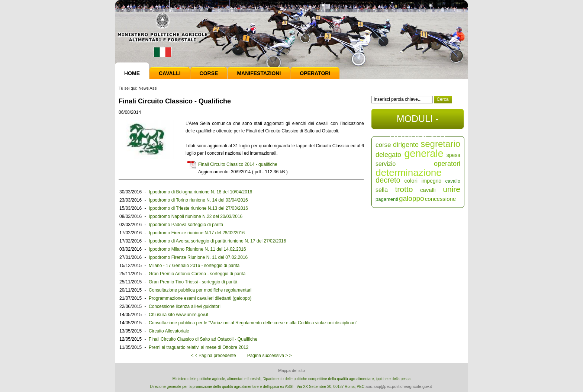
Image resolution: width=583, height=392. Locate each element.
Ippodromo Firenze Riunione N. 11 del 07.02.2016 (198, 257)
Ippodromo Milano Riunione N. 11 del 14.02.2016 (197, 249)
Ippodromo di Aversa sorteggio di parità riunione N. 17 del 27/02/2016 (217, 241)
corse (383, 145)
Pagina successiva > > (270, 356)
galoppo (412, 198)
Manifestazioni (259, 73)
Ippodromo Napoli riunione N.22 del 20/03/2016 (196, 216)
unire (452, 189)
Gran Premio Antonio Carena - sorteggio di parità (197, 274)
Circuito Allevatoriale (169, 331)
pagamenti (387, 199)
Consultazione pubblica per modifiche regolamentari (200, 290)
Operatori (315, 73)
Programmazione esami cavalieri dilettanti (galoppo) (200, 298)
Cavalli (170, 73)
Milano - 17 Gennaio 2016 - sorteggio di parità (194, 266)
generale (424, 154)
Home (132, 73)
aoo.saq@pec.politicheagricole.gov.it (399, 386)
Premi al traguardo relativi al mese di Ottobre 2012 (199, 347)
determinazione (409, 173)
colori (411, 181)
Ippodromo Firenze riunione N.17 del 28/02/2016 (197, 233)
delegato (388, 155)
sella (382, 190)
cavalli (428, 190)
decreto (388, 180)
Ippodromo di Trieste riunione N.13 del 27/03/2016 (198, 208)
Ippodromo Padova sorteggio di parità (186, 225)
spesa (453, 155)
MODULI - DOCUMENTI (417, 121)
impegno (431, 181)
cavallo (453, 181)
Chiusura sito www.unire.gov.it (178, 315)
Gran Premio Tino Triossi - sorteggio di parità (193, 282)
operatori (447, 164)
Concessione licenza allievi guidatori (185, 306)
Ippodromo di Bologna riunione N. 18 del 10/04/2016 (200, 192)
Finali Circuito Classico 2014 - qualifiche (238, 164)
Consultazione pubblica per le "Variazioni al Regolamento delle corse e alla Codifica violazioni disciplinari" (253, 323)
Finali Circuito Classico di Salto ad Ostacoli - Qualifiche (203, 339)
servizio (386, 164)
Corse (209, 73)
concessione (440, 199)
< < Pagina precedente (213, 356)
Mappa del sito (291, 370)
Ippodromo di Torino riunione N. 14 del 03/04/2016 (198, 200)
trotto (404, 189)
